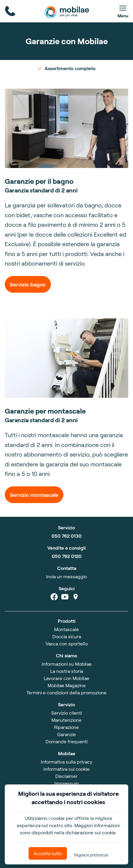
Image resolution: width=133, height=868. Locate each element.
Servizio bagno (28, 284)
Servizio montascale (34, 495)
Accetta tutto (48, 853)
